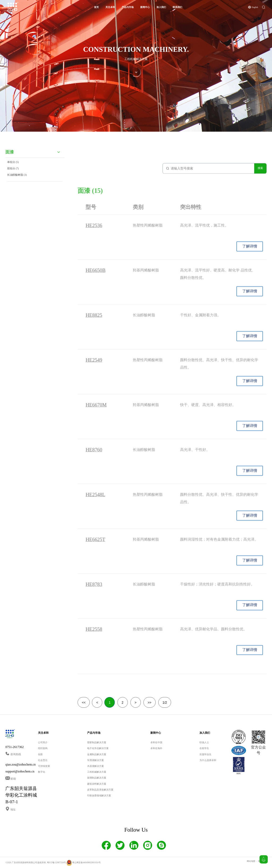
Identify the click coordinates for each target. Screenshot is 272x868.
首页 (96, 7)
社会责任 (43, 760)
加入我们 (161, 7)
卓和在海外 (156, 748)
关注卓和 (110, 7)
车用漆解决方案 (95, 760)
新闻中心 (145, 7)
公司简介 (43, 742)
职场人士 (204, 742)
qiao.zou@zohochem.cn (20, 764)
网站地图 (251, 861)
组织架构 (43, 748)
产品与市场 (128, 7)
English (255, 7)
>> (150, 702)
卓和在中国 (156, 742)
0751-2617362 (14, 747)
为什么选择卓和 (208, 760)
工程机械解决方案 (97, 772)
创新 (40, 754)
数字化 (42, 772)
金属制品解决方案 (97, 754)
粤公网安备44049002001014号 (82, 862)
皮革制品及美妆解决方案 (100, 789)
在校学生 (204, 748)
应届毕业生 (205, 754)
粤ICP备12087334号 (56, 862)
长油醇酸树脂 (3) (17, 181)
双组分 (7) (13, 175)
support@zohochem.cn (20, 771)
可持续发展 (44, 766)
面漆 (10, 158)
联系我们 (177, 7)
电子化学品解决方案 (98, 748)
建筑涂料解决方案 (97, 783)
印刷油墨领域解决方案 (99, 795)
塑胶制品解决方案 (97, 742)
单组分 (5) (13, 168)
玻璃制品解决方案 (97, 777)
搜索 (260, 171)
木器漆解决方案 (95, 766)
